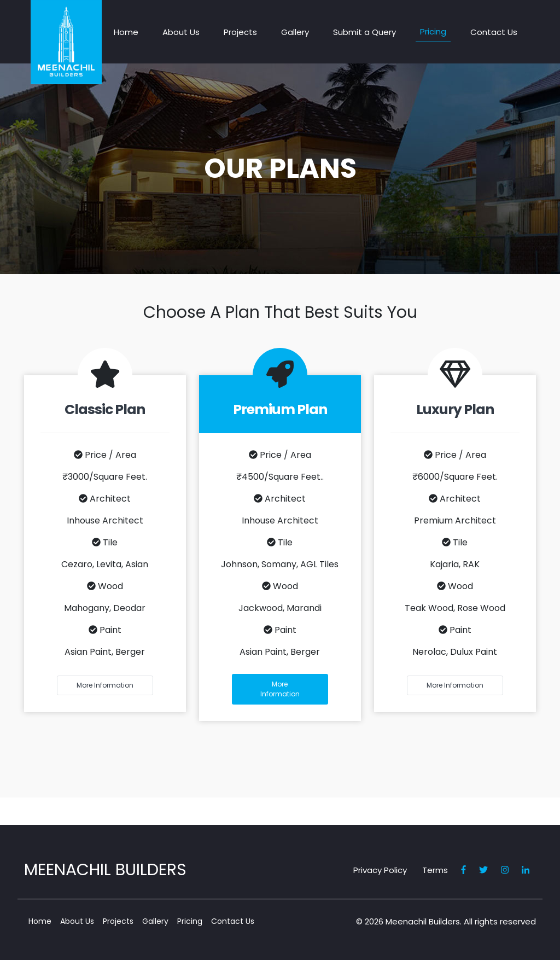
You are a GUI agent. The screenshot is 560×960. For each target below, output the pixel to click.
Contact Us (494, 32)
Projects (240, 32)
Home (126, 32)
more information (105, 685)
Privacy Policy (380, 870)
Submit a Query (364, 32)
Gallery (295, 32)
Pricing (433, 31)
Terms (435, 870)
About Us (181, 32)
